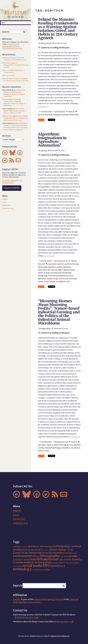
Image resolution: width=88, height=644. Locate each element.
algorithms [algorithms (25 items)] (33, 546)
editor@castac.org (64, 622)
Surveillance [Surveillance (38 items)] (58, 566)
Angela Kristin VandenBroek (60, 636)
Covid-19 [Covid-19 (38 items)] (18, 553)
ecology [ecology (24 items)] (68, 553)
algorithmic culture (55, 267)
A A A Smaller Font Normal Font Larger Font (17, 23)
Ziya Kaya (44, 150)
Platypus (15, 12)
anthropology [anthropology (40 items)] (62, 546)
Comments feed (8, 208)
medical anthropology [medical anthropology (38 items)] (38, 562)
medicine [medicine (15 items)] (55, 563)
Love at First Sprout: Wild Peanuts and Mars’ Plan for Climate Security (15, 111)
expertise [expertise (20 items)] (64, 556)
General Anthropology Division (48, 599)
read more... (43, 107)
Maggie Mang (45, 328)
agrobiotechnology (71, 264)
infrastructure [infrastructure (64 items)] (48, 559)
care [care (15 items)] (43, 550)
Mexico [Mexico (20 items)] (62, 563)
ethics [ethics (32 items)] (36, 556)
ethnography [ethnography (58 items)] (50, 556)
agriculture (52, 264)
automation (42, 270)
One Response (60, 111)
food (71, 445)
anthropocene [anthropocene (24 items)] (46, 546)
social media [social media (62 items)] (33, 566)
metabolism (66, 448)
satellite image (53, 278)
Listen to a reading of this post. (55, 47)
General (71, 111)
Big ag (66, 445)
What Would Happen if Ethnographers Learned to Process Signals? (15, 65)
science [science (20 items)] (20, 566)
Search (6, 32)
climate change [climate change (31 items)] (58, 550)
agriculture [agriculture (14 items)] (24, 547)
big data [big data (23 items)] (31, 550)
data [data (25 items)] (26, 553)
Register (5, 199)
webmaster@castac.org (26, 617)
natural (41, 451)
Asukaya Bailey (7, 116)
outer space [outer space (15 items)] (69, 563)
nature (46, 451)
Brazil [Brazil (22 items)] (38, 550)
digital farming (69, 270)
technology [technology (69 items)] (22, 569)
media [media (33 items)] (19, 562)
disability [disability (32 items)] (58, 553)
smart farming (50, 281)
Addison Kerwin (46, 43)
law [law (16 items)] (14, 563)
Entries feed (7, 205)
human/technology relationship (57, 114)
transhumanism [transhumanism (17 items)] (38, 570)
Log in (4, 202)
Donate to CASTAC (12, 188)
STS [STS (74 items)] (46, 566)
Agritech (41, 114)
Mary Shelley (74, 114)
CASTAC (17, 599)
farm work (52, 276)
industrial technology (53, 448)
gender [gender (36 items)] (73, 556)
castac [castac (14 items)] (46, 550)
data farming (52, 270)
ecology (47, 273)
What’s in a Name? (9, 75)
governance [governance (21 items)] (18, 560)
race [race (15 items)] (14, 566)
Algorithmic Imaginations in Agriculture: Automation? (52, 140)
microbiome (75, 448)
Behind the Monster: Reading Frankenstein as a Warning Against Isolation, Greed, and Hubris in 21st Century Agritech (58, 29)
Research (41, 264)
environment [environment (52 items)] (22, 556)
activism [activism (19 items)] (16, 547)
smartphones (61, 281)
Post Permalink (46, 111)
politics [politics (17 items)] (76, 563)
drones (41, 273)
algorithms (67, 267)
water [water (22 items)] (47, 570)
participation (61, 276)
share (42, 120)
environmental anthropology (61, 273)
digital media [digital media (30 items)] (45, 553)
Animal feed (59, 445)
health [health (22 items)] (27, 560)
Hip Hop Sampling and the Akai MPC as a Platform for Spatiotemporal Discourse (16, 118)
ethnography (43, 276)
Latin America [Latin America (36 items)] (73, 559)
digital (60, 270)
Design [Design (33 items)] (33, 553)
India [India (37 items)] (33, 559)
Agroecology (43, 267)
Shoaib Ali (6, 99)
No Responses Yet (61, 261)
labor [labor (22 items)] (62, 560)
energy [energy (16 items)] (75, 553)
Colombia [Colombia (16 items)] (70, 550)
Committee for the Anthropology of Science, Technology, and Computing (12, 46)
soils (68, 281)
